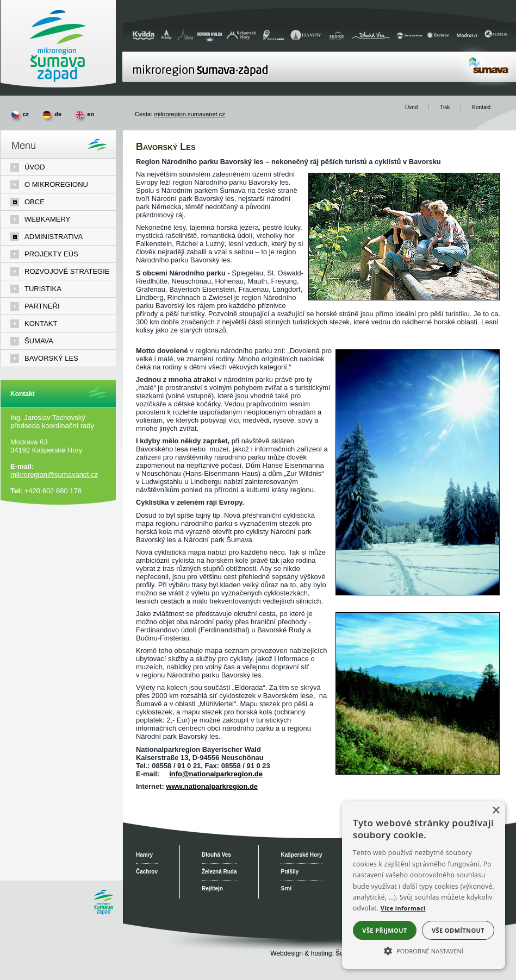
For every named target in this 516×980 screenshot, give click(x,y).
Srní (286, 888)
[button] (424, 950)
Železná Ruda (219, 872)
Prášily (290, 872)
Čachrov (147, 872)
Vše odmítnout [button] (458, 930)
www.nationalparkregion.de (212, 786)
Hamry (144, 855)
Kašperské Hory (301, 855)
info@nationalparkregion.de (216, 774)
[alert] (424, 885)
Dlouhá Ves (216, 855)
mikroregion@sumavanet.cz (54, 475)
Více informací (403, 908)
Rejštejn (212, 888)
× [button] (496, 811)
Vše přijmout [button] (384, 930)
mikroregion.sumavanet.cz (189, 114)
